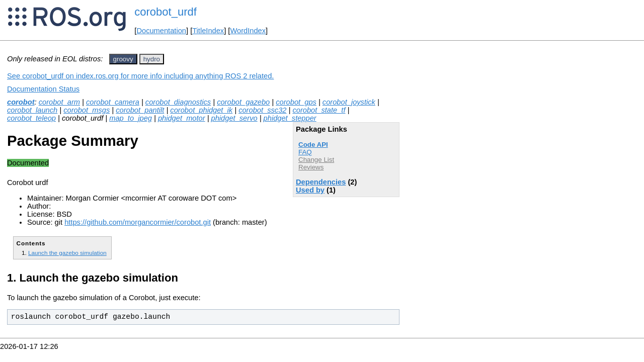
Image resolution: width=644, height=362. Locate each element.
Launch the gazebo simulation (67, 253)
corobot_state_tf (319, 110)
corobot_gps (296, 102)
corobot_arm (59, 102)
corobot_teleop (31, 118)
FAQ (305, 152)
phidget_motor (182, 118)
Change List (316, 160)
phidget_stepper (290, 118)
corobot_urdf (166, 12)
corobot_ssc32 (262, 110)
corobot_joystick (349, 102)
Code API (313, 145)
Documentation (161, 31)
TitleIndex (208, 31)
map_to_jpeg (131, 118)
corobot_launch (32, 110)
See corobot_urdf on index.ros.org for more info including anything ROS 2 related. (140, 76)
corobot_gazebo (243, 102)
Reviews (311, 167)
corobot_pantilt (140, 110)
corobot (21, 102)
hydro (152, 59)
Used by (310, 190)
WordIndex (248, 31)
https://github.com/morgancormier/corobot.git (138, 222)
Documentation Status (43, 89)
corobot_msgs (87, 110)
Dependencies (321, 182)
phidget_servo (234, 118)
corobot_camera (113, 102)
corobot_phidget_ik (201, 110)
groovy (123, 59)
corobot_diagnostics (178, 102)
